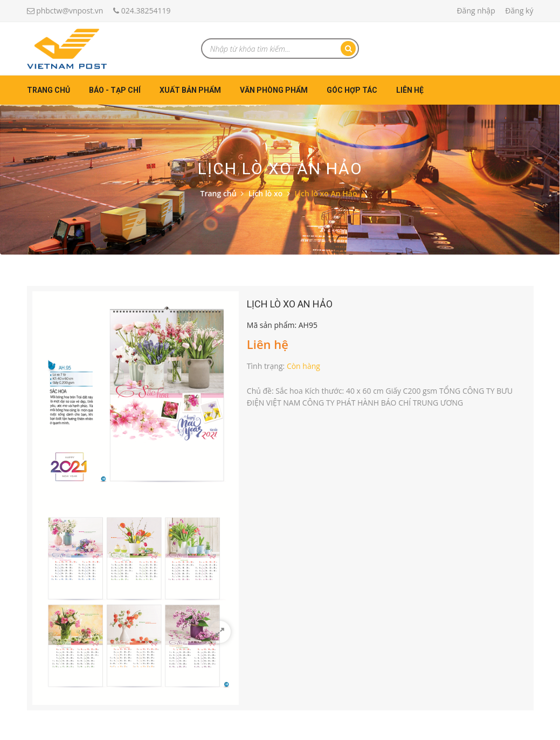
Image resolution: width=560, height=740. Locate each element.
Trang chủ (49, 90)
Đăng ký (519, 11)
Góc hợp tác (352, 90)
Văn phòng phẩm (274, 90)
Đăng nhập (476, 11)
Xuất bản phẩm (190, 90)
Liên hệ (410, 90)
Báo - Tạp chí (115, 90)
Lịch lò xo (265, 193)
